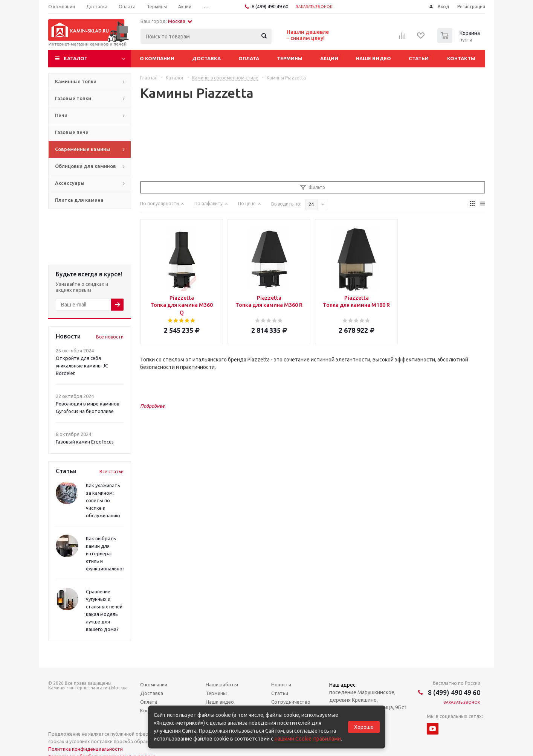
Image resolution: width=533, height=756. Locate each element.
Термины (290, 58)
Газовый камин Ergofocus (85, 442)
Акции (329, 58)
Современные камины (82, 149)
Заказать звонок (314, 7)
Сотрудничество (291, 702)
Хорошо (364, 727)
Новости (281, 684)
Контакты (461, 58)
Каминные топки (76, 81)
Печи (61, 115)
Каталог (76, 58)
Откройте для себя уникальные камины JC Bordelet (82, 366)
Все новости (110, 337)
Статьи (419, 58)
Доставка (206, 58)
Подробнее (152, 406)
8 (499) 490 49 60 (270, 6)
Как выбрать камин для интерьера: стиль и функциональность (108, 553)
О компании (157, 58)
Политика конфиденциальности (86, 749)
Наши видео (220, 702)
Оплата (249, 58)
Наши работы (222, 684)
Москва (180, 21)
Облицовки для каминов (86, 166)
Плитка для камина (79, 200)
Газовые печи (72, 132)
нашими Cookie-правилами (308, 739)
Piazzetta (182, 306)
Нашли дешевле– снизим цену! (308, 35)
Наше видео (373, 58)
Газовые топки (73, 98)
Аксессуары (70, 183)
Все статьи (111, 472)
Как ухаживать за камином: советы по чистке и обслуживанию (103, 500)
